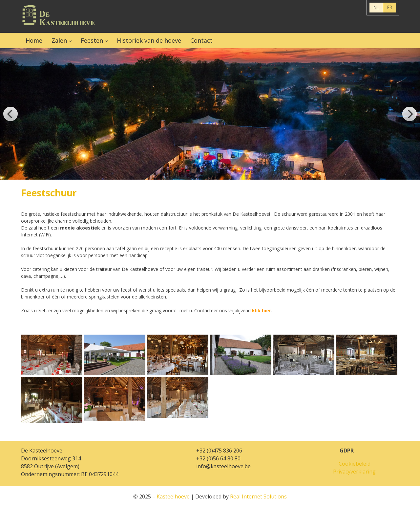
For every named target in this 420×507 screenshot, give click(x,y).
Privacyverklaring (354, 472)
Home (34, 40)
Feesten (92, 40)
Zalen (59, 40)
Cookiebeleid (355, 464)
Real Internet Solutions (258, 496)
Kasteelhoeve (59, 16)
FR (390, 7)
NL (376, 7)
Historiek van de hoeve (149, 40)
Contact (201, 40)
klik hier (262, 310)
